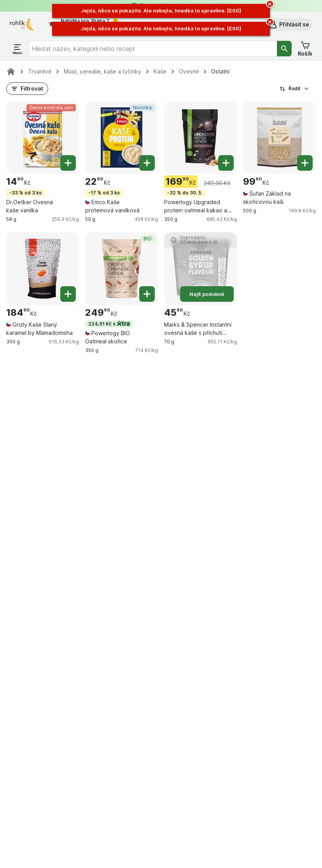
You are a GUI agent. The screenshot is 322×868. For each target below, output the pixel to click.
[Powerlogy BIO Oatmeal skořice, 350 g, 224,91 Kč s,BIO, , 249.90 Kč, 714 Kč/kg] (122, 269)
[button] (289, 24)
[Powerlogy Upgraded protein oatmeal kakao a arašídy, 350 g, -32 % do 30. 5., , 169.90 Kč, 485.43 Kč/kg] (200, 137)
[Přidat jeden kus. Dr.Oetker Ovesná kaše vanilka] (68, 163)
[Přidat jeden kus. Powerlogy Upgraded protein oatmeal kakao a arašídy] (226, 163)
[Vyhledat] (284, 49)
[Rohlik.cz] (11, 72)
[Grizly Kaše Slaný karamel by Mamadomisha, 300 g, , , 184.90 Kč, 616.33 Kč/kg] (43, 269)
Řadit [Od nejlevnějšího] (294, 89)
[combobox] (153, 49)
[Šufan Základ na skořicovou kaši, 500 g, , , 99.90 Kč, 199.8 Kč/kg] (279, 137)
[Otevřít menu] (17, 49)
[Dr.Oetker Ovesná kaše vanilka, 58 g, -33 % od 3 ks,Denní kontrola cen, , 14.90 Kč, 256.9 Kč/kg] (43, 137)
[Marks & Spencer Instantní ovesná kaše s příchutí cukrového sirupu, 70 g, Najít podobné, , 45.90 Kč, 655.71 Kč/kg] (200, 269)
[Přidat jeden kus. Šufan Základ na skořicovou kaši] (305, 163)
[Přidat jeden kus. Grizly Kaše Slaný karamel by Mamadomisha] (68, 294)
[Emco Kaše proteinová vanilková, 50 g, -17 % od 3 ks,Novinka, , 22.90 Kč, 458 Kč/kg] (122, 137)
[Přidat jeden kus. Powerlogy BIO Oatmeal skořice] (147, 294)
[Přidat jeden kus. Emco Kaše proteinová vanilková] (147, 163)
